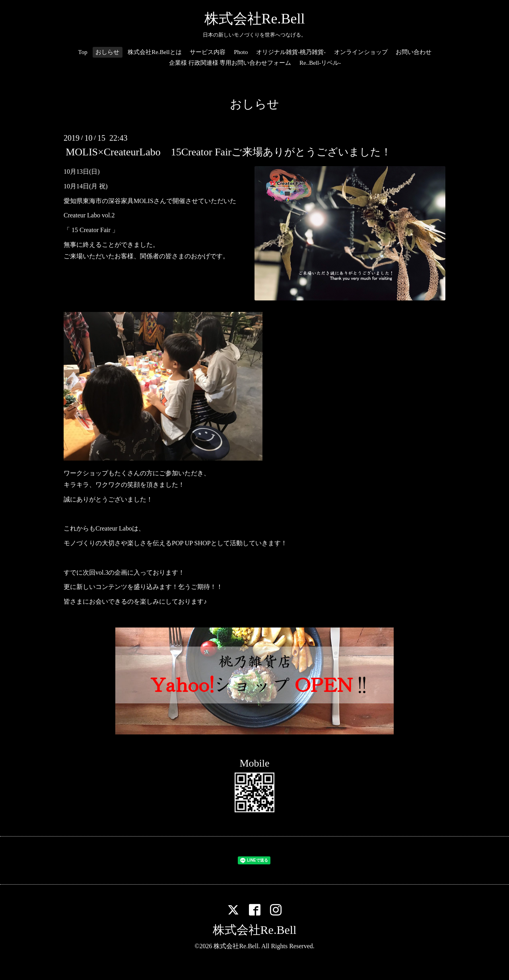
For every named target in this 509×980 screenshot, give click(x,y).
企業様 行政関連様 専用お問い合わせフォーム (230, 63)
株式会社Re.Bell (255, 19)
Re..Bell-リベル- (320, 63)
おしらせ (107, 52)
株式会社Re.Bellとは (154, 52)
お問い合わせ (414, 52)
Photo (241, 52)
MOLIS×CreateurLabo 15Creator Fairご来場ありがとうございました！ (228, 152)
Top (83, 52)
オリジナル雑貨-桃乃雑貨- (291, 52)
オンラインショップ (361, 52)
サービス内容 (208, 52)
